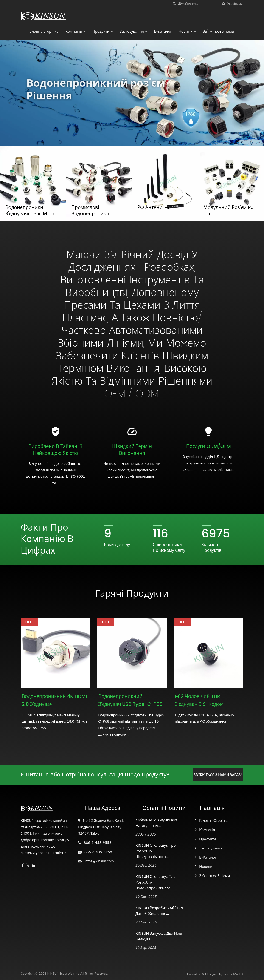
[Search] (198, 4)
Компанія (75, 31)
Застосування (133, 31)
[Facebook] (23, 865)
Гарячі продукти (132, 593)
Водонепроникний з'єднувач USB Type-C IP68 (130, 700)
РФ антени (153, 207)
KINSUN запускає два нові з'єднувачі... (159, 936)
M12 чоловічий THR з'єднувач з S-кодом (199, 700)
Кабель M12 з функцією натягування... (156, 823)
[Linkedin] (34, 865)
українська (235, 4)
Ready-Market (233, 974)
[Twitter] (28, 865)
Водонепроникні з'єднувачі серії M (30, 210)
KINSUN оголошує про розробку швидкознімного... (156, 851)
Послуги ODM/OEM (209, 446)
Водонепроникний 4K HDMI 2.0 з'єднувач (54, 700)
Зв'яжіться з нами (218, 31)
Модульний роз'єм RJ (229, 210)
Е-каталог (163, 31)
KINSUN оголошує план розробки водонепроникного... (157, 882)
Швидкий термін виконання (132, 450)
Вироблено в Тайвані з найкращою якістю (56, 450)
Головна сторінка (43, 31)
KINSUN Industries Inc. (63, 973)
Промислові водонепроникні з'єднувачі (91, 210)
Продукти (103, 31)
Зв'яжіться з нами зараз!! (218, 775)
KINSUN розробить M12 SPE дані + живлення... (160, 911)
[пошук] (174, 4)
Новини (187, 31)
